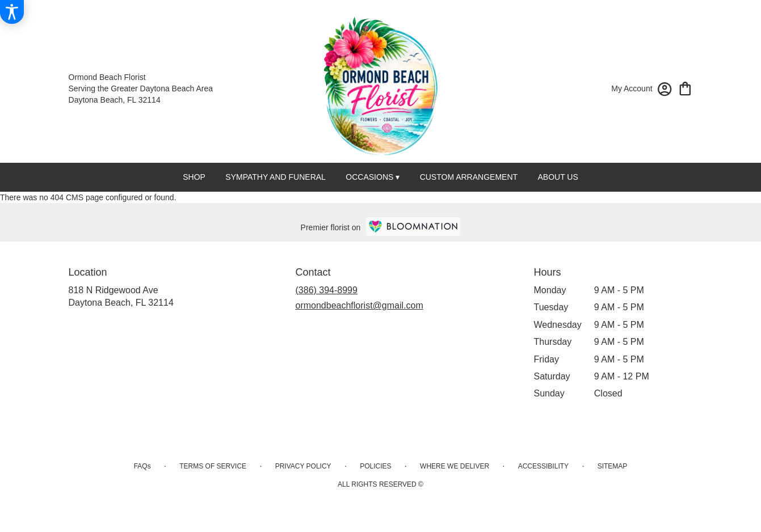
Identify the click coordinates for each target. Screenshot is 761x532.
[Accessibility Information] (12, 12)
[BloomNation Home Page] (413, 227)
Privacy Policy (303, 466)
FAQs (142, 466)
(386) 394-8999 (327, 290)
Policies (375, 466)
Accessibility (543, 466)
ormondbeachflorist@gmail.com (360, 305)
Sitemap (613, 466)
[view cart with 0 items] (685, 88)
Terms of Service (213, 466)
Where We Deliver (455, 466)
